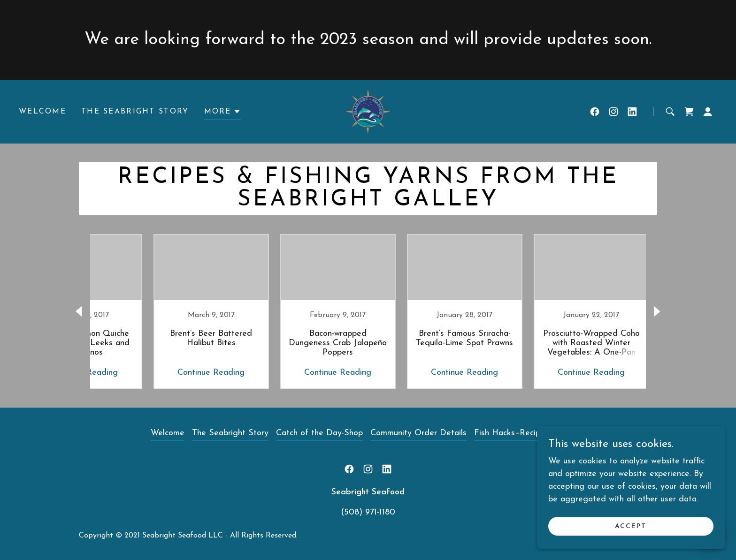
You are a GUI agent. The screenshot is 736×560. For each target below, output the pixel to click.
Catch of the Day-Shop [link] (319, 433)
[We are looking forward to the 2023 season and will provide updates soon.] (368, 40)
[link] (368, 111)
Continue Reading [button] (178, 373)
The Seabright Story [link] (135, 112)
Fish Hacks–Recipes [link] (511, 433)
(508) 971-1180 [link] (368, 512)
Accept (631, 526)
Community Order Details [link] (418, 433)
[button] (222, 113)
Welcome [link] (42, 112)
